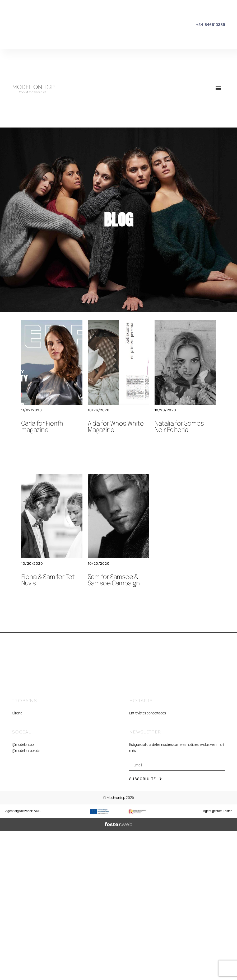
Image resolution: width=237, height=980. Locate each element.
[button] (218, 88)
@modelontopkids (26, 751)
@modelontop (23, 745)
